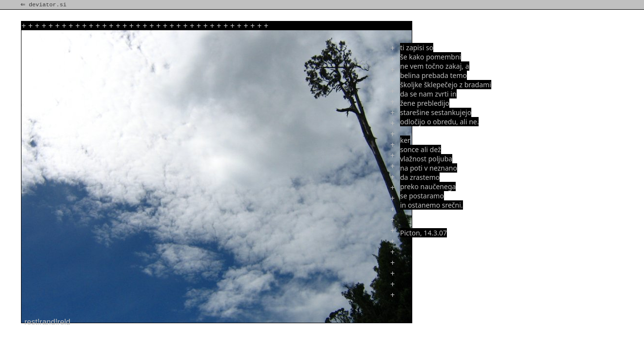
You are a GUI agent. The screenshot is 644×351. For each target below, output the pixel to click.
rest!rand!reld (47, 322)
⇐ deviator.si (44, 5)
